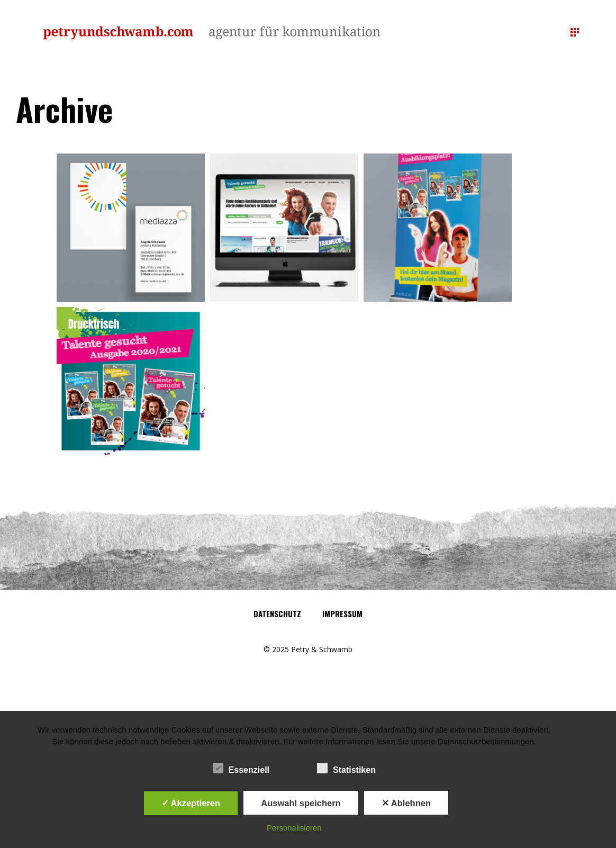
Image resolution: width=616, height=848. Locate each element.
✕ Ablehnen (406, 803)
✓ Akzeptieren (191, 803)
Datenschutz (277, 614)
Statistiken (346, 769)
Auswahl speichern (301, 803)
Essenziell (241, 769)
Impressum (342, 614)
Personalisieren (294, 828)
